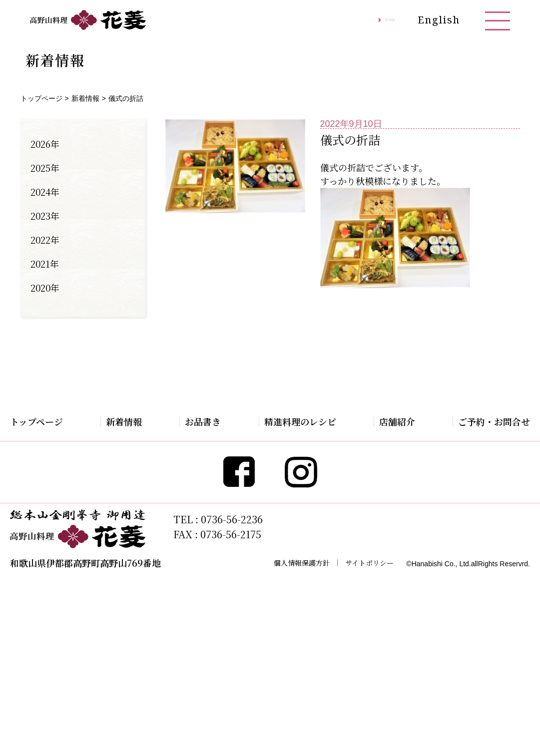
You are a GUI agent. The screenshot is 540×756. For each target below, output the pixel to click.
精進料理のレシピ (311, 421)
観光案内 (401, 458)
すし (182, 530)
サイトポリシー (369, 732)
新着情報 (85, 98)
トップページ (41, 98)
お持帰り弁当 (198, 566)
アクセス (401, 440)
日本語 (378, 20)
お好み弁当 (194, 512)
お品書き (192, 421)
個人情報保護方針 (302, 732)
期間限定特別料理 (206, 440)
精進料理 (190, 458)
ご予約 (470, 440)
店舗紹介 (403, 421)
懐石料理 (190, 476)
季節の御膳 (194, 494)
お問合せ (474, 458)
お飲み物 (190, 548)
